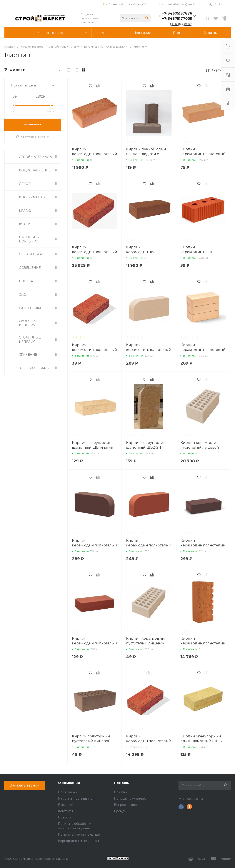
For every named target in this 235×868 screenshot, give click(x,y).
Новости (65, 817)
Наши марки (68, 792)
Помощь (122, 783)
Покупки (121, 792)
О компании (69, 783)
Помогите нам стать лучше (79, 835)
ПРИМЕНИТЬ (33, 125)
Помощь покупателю (130, 798)
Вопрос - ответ (126, 805)
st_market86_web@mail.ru (180, 4)
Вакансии (66, 805)
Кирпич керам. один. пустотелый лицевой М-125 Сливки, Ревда (146, 643)
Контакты (65, 811)
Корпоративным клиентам (78, 841)
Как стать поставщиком (76, 798)
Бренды (120, 811)
